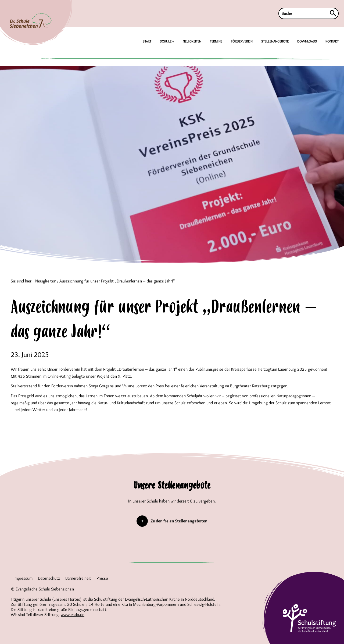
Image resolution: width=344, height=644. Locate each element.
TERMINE (216, 41)
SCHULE (166, 41)
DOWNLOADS (307, 41)
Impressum (23, 578)
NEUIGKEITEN (192, 41)
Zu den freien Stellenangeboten (179, 521)
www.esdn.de (73, 615)
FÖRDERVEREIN (242, 41)
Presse (102, 578)
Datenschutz (49, 578)
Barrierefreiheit (78, 578)
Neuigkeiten (46, 281)
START (147, 41)
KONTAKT (332, 41)
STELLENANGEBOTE (275, 41)
